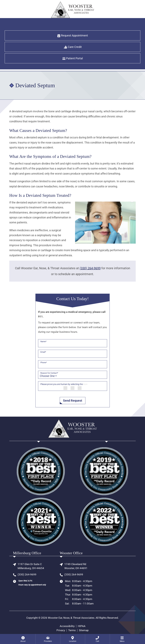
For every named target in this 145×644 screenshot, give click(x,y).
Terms (72, 630)
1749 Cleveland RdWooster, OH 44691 (76, 566)
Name (43, 341)
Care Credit (73, 47)
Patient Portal (73, 58)
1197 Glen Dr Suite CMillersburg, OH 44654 (31, 566)
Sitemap (84, 630)
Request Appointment (73, 36)
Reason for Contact (49, 373)
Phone (44, 362)
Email (43, 352)
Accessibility (67, 626)
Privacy (61, 630)
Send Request (73, 401)
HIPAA (82, 626)
